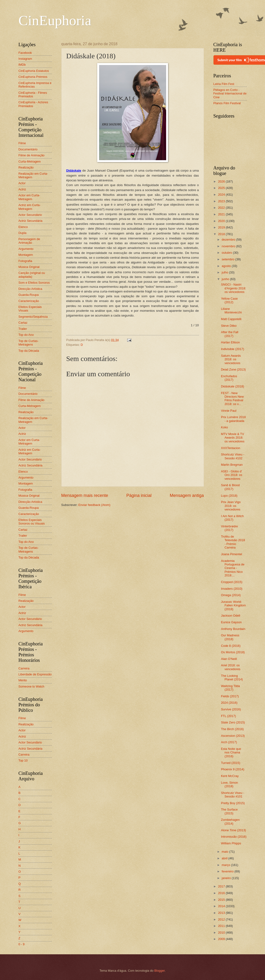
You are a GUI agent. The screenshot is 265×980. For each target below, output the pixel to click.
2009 (222, 939)
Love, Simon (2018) (230, 784)
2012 (222, 919)
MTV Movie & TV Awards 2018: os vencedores (233, 438)
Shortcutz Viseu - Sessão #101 (233, 795)
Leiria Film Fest (224, 84)
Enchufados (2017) (229, 378)
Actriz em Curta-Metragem (30, 207)
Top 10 (23, 760)
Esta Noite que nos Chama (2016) (231, 752)
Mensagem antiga (187, 495)
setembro (229, 259)
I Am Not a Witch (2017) (232, 518)
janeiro (227, 878)
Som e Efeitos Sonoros (34, 283)
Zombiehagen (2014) (230, 822)
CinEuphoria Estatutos (34, 71)
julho (225, 272)
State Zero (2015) (233, 722)
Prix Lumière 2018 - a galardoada (233, 419)
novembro (229, 246)
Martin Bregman (232, 465)
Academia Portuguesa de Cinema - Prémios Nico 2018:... (233, 568)
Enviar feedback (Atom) (94, 505)
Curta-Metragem (30, 161)
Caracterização (29, 301)
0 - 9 (22, 944)
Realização (26, 167)
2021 (222, 214)
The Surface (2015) (229, 811)
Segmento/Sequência (33, 317)
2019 (222, 227)
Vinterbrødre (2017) (229, 528)
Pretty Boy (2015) (233, 803)
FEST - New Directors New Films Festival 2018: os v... (232, 398)
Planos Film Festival (227, 103)
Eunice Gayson (231, 622)
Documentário (28, 149)
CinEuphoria (55, 20)
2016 (222, 893)
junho (226, 279)
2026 (222, 181)
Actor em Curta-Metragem (29, 197)
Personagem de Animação (29, 241)
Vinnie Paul (229, 411)
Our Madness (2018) (230, 637)
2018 (222, 234)
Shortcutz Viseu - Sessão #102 (233, 456)
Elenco (23, 227)
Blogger (159, 971)
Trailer (23, 329)
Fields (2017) (230, 696)
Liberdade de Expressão (35, 674)
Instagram (25, 59)
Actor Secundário (30, 215)
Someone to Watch (31, 686)
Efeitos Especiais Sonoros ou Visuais (32, 522)
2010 (222, 933)
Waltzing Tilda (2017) (231, 688)
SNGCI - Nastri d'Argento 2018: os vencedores (234, 288)
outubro (227, 253)
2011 (222, 926)
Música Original (29, 267)
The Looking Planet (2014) (232, 678)
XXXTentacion (231, 448)
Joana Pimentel (232, 554)
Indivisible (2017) (233, 349)
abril (225, 858)
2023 (222, 201)
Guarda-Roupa (29, 295)
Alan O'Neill (229, 659)
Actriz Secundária (31, 221)
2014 (222, 906)
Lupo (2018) (229, 496)
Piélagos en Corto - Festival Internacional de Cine (230, 94)
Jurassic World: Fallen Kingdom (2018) (233, 605)
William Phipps (231, 843)
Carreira (24, 668)
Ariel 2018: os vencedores (231, 667)
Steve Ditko (229, 326)
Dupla (23, 233)
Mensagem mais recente (85, 495)
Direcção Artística (30, 289)
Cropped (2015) (232, 582)
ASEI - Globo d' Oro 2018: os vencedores (232, 475)
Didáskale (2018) (233, 386)
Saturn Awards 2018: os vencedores (231, 359)
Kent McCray (230, 776)
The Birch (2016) (232, 729)
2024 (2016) (229, 703)
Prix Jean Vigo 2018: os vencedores (231, 506)
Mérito (23, 680)
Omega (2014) (231, 595)
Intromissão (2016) (234, 837)
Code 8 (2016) (231, 646)
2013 (222, 913)
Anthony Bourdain (233, 629)
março (226, 865)
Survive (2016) (231, 709)
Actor (22, 183)
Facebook (25, 53)
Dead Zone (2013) (234, 369)
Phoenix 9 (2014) (233, 769)
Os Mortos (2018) (233, 652)
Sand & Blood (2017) (230, 487)
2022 (222, 208)
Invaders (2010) (232, 589)
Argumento (26, 249)
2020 (222, 221)
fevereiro (228, 871)
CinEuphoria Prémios (33, 77)
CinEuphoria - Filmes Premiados (33, 94)
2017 (222, 886)
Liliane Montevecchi (231, 311)
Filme (22, 143)
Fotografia (25, 261)
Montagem (26, 255)
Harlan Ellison (230, 342)
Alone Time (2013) (234, 830)
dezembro (229, 240)
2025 (222, 188)
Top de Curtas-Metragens (29, 343)
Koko (224, 427)
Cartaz (23, 323)
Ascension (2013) (233, 736)
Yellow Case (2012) (229, 300)
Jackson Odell (231, 616)
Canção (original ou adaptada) (32, 275)
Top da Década (29, 351)
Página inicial (139, 495)
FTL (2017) (229, 716)
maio (225, 852)
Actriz (22, 189)
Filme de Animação (32, 155)
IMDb (22, 65)
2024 (222, 195)
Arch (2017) (229, 742)
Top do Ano (26, 335)
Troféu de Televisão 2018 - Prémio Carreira (233, 542)
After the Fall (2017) (230, 334)
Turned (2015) (231, 763)
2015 (222, 900)
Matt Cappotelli (231, 319)
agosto (227, 266)
